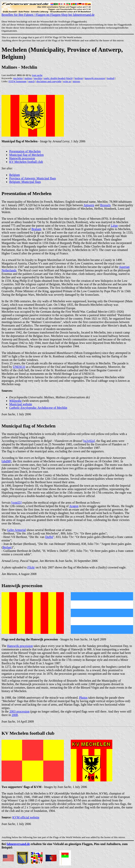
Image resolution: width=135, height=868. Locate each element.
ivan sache (37, 75)
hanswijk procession (95, 78)
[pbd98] (6, 461)
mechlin (38, 78)
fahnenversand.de (18, 844)
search (31, 81)
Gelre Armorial (16, 530)
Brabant (36, 229)
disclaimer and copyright (49, 81)
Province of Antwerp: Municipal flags (33, 178)
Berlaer (7, 547)
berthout (79, 78)
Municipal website (21, 404)
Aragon (74, 506)
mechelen (18, 78)
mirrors (76, 81)
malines (28, 78)
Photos (83, 698)
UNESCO (19, 367)
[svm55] (16, 503)
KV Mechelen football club (26, 162)
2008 (15, 715)
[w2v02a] (89, 441)
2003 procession (19, 711)
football (111, 78)
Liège (114, 226)
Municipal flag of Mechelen (26, 155)
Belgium (15, 175)
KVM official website (26, 817)
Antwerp (89, 205)
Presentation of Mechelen (25, 151)
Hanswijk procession (22, 158)
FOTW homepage (17, 81)
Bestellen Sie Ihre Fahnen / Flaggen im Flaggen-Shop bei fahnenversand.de (48, 13)
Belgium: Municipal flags (25, 182)
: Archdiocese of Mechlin (38, 408)
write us (67, 81)
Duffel (49, 537)
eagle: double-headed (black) (58, 78)
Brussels (105, 205)
